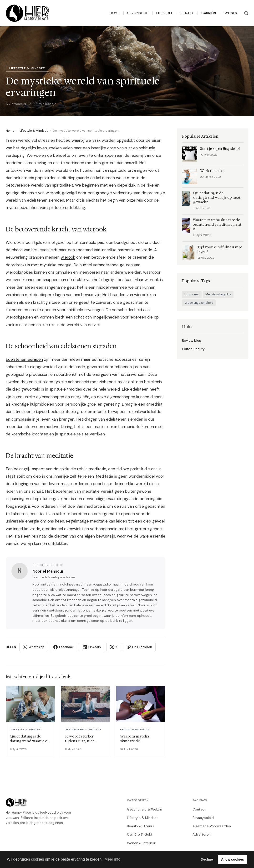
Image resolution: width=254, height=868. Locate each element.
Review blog (192, 340)
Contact (199, 809)
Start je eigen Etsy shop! (220, 149)
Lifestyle (165, 13)
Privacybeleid (203, 818)
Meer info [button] (112, 859)
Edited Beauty (193, 349)
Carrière (209, 13)
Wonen (231, 13)
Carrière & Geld (140, 834)
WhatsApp (34, 647)
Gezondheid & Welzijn (145, 809)
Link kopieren (139, 647)
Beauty (187, 13)
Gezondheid (138, 13)
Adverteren (202, 834)
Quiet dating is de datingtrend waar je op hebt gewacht (217, 198)
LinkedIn (92, 647)
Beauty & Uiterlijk (141, 826)
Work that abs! (212, 171)
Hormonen (192, 294)
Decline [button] (207, 859)
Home (115, 13)
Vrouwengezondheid (199, 303)
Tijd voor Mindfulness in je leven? (220, 250)
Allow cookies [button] (233, 859)
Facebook (63, 647)
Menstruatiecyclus (218, 294)
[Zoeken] (246, 13)
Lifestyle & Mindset (34, 131)
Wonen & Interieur (142, 843)
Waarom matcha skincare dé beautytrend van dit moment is (217, 225)
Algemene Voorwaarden (212, 826)
